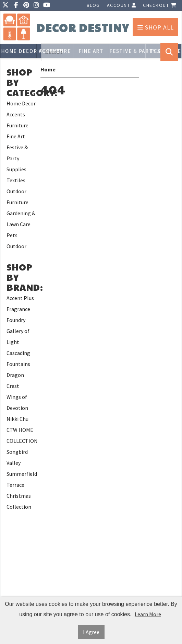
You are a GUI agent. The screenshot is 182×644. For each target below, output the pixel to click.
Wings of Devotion (17, 402)
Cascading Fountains (18, 358)
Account (122, 5)
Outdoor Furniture (17, 197)
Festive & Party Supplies (17, 158)
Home (48, 69)
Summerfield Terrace (22, 479)
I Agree (91, 632)
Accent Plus (20, 298)
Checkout (160, 5)
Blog (93, 5)
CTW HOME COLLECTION (22, 435)
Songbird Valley (17, 457)
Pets (12, 235)
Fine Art (16, 136)
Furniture (17, 125)
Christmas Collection (19, 501)
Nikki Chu (17, 419)
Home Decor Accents (19, 51)
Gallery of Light (18, 336)
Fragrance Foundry (18, 314)
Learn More (148, 614)
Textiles (16, 180)
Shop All (156, 27)
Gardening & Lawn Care (21, 219)
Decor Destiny (83, 28)
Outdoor (16, 246)
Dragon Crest (15, 380)
